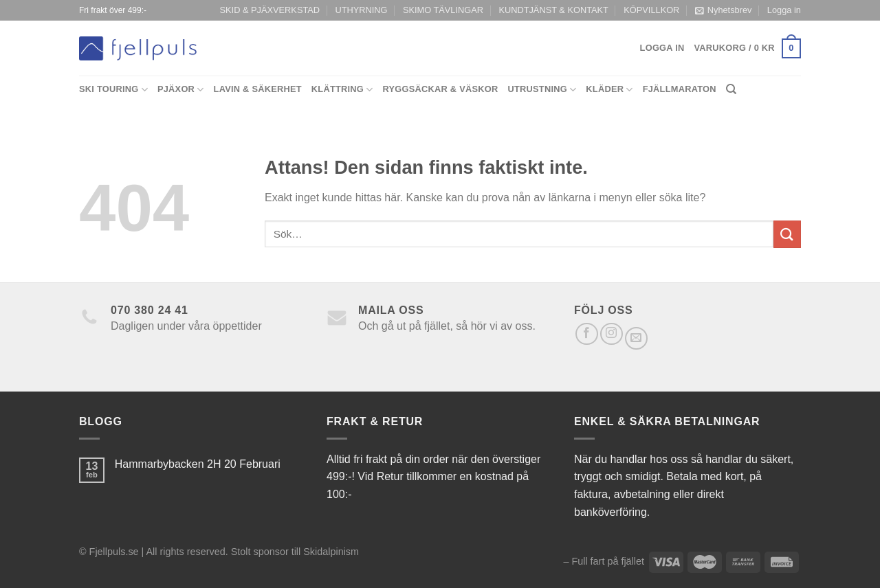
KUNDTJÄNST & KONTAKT (553, 10)
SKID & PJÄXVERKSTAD (270, 10)
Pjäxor (181, 90)
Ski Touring (113, 90)
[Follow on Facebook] (587, 334)
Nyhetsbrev (724, 10)
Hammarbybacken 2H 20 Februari (198, 464)
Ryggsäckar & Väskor (441, 89)
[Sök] (731, 89)
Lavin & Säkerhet (258, 89)
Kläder (609, 90)
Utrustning (542, 90)
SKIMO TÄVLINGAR (443, 10)
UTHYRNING (361, 10)
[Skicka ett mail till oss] (636, 338)
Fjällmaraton (680, 89)
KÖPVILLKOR (651, 10)
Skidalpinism (331, 552)
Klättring (342, 90)
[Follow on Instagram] (612, 334)
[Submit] (787, 234)
